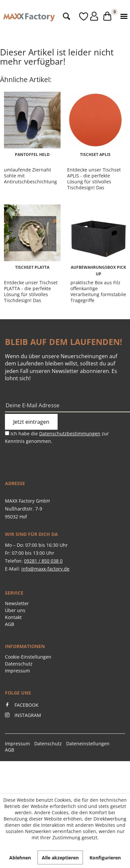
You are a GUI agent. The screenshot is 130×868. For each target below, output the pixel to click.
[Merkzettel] (77, 16)
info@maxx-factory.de (45, 569)
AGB (10, 624)
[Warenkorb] (105, 16)
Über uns (15, 610)
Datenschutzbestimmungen (70, 434)
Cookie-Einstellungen (28, 657)
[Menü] (122, 16)
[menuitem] (65, 16)
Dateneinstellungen (88, 744)
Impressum (17, 671)
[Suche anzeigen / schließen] (65, 16)
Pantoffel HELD (32, 155)
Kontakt (13, 617)
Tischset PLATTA (32, 267)
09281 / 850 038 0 (43, 561)
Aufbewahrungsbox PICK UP (98, 271)
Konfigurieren (105, 858)
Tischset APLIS (95, 155)
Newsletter (17, 603)
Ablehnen (20, 858)
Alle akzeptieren (60, 858)
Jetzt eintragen (31, 422)
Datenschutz (19, 664)
